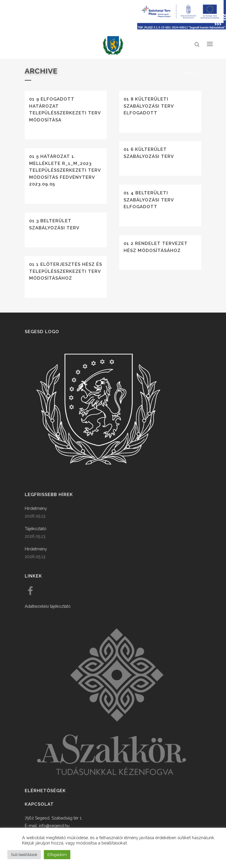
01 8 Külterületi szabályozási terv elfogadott (149, 106)
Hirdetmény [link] (36, 508)
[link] (113, 46)
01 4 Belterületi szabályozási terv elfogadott (149, 200)
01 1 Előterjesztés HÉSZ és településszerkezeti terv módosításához (66, 271)
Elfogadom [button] (57, 855)
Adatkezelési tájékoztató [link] (48, 606)
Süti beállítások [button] (24, 855)
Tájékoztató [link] (36, 529)
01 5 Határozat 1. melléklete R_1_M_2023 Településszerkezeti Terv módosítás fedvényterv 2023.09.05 (65, 170)
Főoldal (191, 73)
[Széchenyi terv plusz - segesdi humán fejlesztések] (182, 28)
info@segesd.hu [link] (54, 826)
